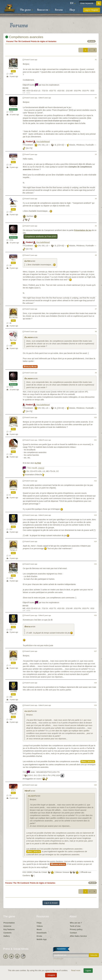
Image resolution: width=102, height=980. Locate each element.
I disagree (51, 975)
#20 (95, 785)
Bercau (13, 524)
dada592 (13, 691)
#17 (95, 651)
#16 (95, 615)
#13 (95, 515)
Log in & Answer (51, 903)
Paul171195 (13, 426)
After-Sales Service (78, 936)
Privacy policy (76, 929)
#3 (96, 154)
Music (39, 929)
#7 (96, 309)
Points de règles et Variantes (44, 41)
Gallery (7, 936)
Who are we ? (76, 923)
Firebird (13, 106)
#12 (95, 481)
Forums (59, 10)
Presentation (9, 923)
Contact (73, 933)
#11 (95, 440)
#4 (96, 199)
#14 (95, 541)
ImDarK (13, 714)
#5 (96, 226)
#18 (95, 683)
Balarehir (13, 318)
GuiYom (13, 206)
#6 (96, 255)
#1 (96, 60)
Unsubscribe (58, 958)
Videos (40, 926)
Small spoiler (88, 762)
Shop (72, 10)
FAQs (39, 923)
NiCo (13, 159)
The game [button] (26, 10)
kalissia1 (13, 660)
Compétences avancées (24, 37)
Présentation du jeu (83, 230)
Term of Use (75, 926)
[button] (73, 3)
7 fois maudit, (35, 468)
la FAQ (38, 463)
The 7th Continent (22, 41)
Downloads (42, 933)
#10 (95, 417)
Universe (7, 926)
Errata (39, 936)
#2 (96, 98)
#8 (96, 332)
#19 (95, 705)
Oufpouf (13, 340)
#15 (95, 564)
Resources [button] (44, 10)
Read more (76, 970)
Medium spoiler (58, 864)
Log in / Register (92, 10)
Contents (8, 933)
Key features (9, 929)
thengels (13, 489)
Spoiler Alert (30, 367)
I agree (88, 971)
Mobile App (42, 939)
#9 (96, 373)
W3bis (13, 790)
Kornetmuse (13, 68)
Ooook (13, 449)
